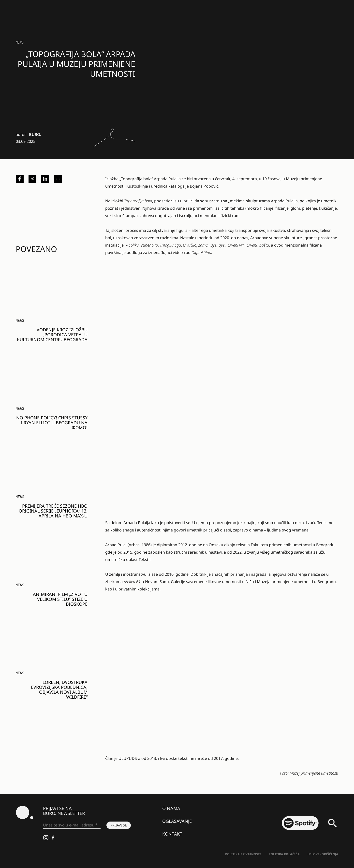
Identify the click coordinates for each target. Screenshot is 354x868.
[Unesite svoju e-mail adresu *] (72, 825)
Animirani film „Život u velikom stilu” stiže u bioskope (60, 599)
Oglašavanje (177, 821)
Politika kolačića (284, 854)
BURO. (35, 134)
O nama (171, 808)
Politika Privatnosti (243, 854)
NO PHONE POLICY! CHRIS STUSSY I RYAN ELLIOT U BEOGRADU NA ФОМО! (52, 423)
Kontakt (172, 834)
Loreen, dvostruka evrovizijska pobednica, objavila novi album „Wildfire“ (59, 690)
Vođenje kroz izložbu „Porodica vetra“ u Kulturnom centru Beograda (52, 335)
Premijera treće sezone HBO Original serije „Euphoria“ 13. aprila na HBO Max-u (53, 511)
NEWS (20, 42)
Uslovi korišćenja (323, 854)
